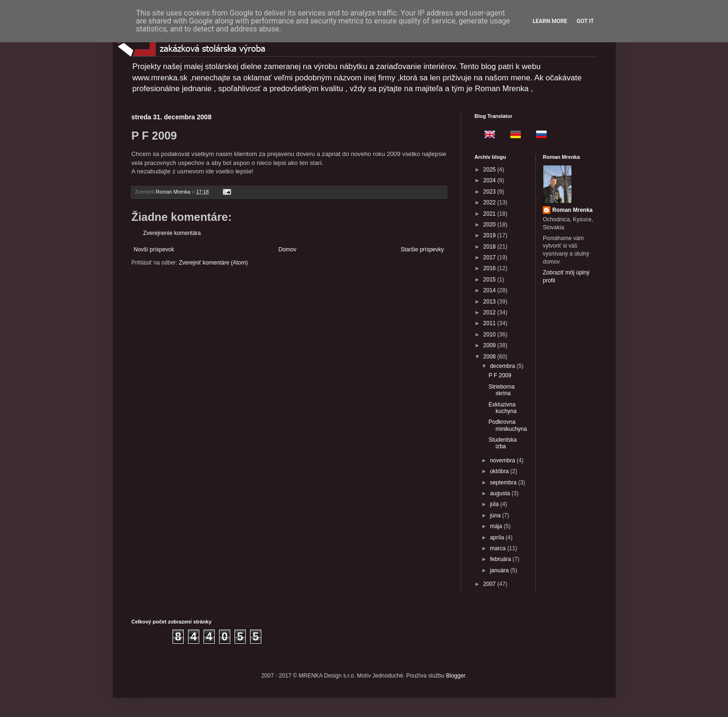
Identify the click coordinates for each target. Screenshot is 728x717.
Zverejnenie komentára (172, 233)
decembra (503, 366)
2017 (490, 257)
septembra (504, 483)
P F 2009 (500, 375)
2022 (490, 203)
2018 (490, 247)
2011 (490, 323)
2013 (490, 302)
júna (496, 515)
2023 (490, 192)
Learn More (550, 21)
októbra (500, 471)
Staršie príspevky (422, 249)
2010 (490, 335)
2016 (490, 268)
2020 (490, 225)
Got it (585, 21)
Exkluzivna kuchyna (502, 408)
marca (498, 548)
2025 (490, 170)
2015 (490, 280)
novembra (503, 460)
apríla (497, 538)
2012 (490, 312)
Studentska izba (502, 443)
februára (501, 559)
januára (500, 570)
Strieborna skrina (501, 390)
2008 (490, 357)
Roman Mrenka (572, 210)
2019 (490, 235)
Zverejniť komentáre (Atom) (214, 263)
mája (497, 526)
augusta (501, 493)
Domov (287, 249)
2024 (490, 180)
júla (495, 504)
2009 (490, 345)
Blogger (456, 676)
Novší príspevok (154, 249)
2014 (490, 290)
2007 (490, 584)
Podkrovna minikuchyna (508, 425)
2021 (490, 214)
